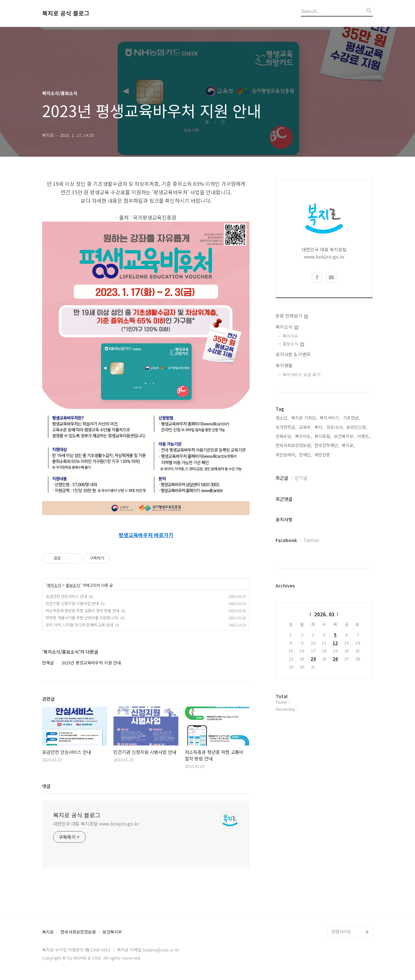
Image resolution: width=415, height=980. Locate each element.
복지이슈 (290, 336)
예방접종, (323, 455)
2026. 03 (324, 614)
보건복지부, (344, 436)
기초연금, (351, 418)
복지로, (348, 445)
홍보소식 (73, 585)
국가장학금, (286, 427)
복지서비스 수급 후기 (302, 375)
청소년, (282, 418)
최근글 (282, 478)
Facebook (286, 540)
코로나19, (335, 427)
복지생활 (284, 365)
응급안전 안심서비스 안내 (66, 596)
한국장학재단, (327, 445)
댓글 (46, 786)
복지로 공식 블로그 (66, 13)
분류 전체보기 (292, 316)
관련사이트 (341, 932)
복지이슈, (303, 436)
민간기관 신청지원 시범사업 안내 (72, 603)
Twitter (312, 540)
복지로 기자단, (304, 418)
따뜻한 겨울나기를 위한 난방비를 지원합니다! (82, 617)
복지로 (48, 932)
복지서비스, (330, 418)
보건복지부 (112, 932)
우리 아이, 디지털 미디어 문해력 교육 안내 (79, 625)
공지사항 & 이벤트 (293, 354)
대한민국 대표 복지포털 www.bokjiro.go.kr (96, 824)
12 (335, 643)
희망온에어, (286, 455)
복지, (319, 427)
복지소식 (54, 585)
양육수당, (284, 436)
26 (335, 659)
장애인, (305, 455)
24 (313, 659)
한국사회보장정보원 (78, 932)
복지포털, (323, 436)
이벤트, (364, 436)
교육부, (305, 427)
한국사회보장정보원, (294, 445)
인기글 (301, 478)
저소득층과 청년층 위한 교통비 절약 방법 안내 (83, 610)
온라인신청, (357, 427)
